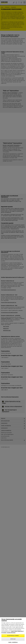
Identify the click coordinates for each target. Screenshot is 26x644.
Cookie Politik (14, 631)
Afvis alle (13, 639)
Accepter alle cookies (13, 636)
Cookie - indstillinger (13, 642)
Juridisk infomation (11, 633)
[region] (13, 631)
